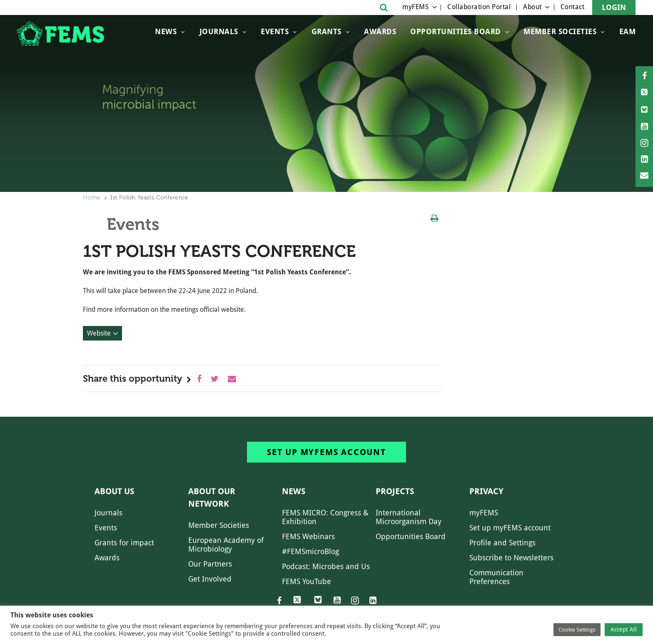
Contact (573, 7)
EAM (628, 31)
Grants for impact (124, 543)
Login (614, 7)
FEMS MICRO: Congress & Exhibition (325, 517)
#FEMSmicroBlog (310, 551)
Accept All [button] (624, 629)
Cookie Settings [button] (577, 630)
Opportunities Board (411, 536)
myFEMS (415, 7)
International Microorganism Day (409, 517)
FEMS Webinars (308, 536)
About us (114, 491)
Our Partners (210, 564)
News (166, 31)
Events (275, 31)
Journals (219, 31)
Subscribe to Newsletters (511, 558)
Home (92, 198)
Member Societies (560, 31)
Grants (326, 31)
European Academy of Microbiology (226, 545)
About (532, 7)
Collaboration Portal (479, 7)
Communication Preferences (496, 577)
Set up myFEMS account (326, 452)
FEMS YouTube (307, 581)
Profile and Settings (502, 543)
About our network (212, 497)
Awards (380, 31)
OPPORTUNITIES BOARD (456, 31)
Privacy (486, 491)
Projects (395, 491)
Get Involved (210, 579)
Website (99, 333)
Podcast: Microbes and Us (326, 566)
